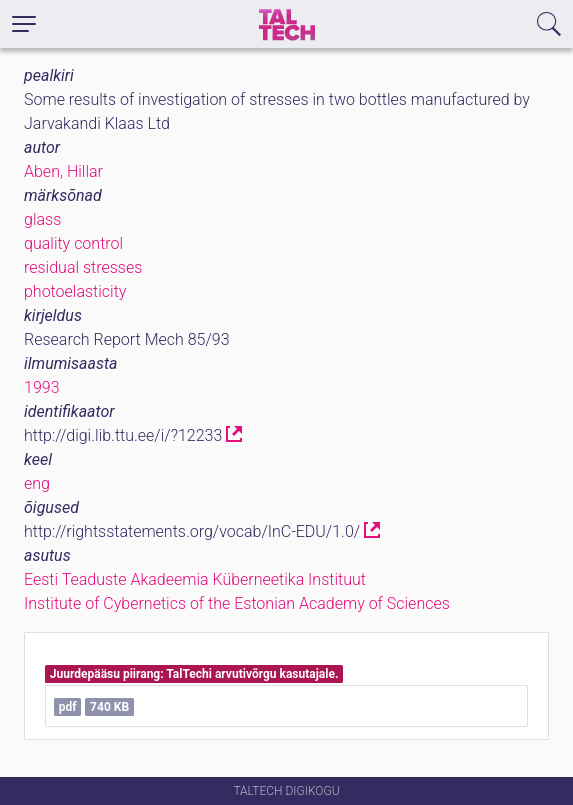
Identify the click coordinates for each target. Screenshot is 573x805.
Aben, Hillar (63, 171)
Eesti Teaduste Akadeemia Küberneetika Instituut (195, 579)
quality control (73, 243)
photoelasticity (75, 291)
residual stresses (83, 267)
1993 (42, 387)
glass (42, 219)
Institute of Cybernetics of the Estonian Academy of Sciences (237, 603)
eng (37, 483)
